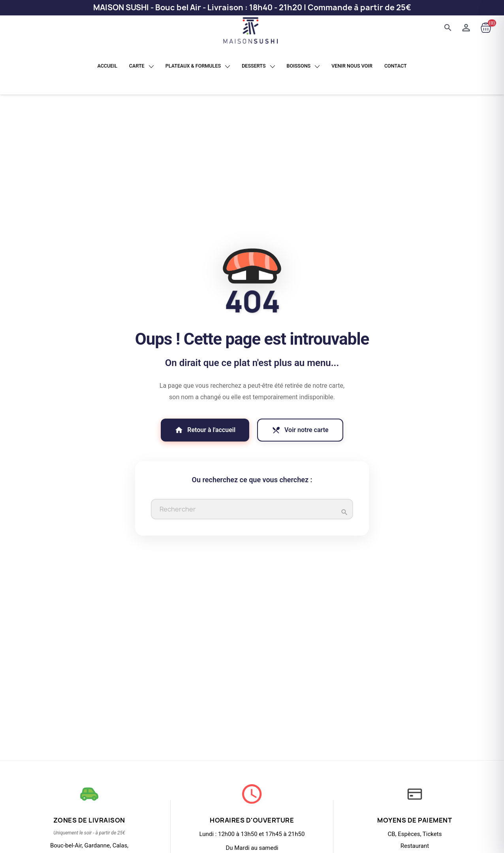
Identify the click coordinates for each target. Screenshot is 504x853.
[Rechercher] (252, 509)
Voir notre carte (300, 430)
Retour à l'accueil (205, 430)
